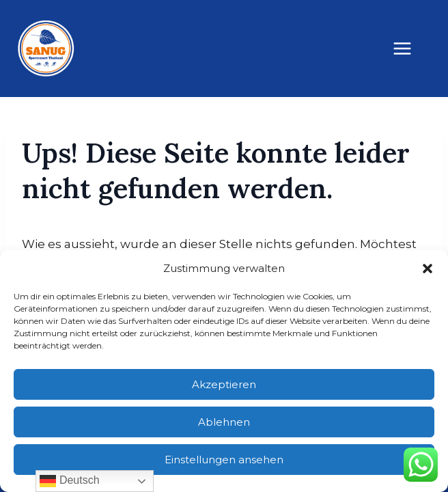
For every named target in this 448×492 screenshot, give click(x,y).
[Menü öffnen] (409, 48)
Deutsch (69, 481)
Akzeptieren (224, 384)
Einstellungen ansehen (224, 460)
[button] (428, 269)
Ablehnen (224, 422)
